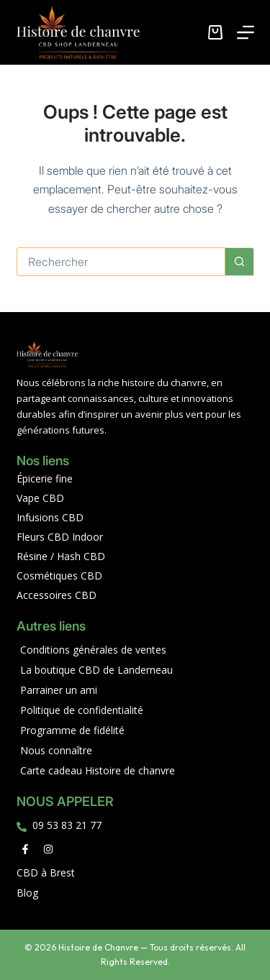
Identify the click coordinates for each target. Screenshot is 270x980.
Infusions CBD (50, 517)
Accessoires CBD (57, 595)
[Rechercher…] (121, 262)
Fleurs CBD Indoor (60, 537)
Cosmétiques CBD (59, 576)
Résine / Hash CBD (61, 556)
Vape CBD (40, 498)
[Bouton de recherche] (240, 262)
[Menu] (246, 32)
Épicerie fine (45, 478)
